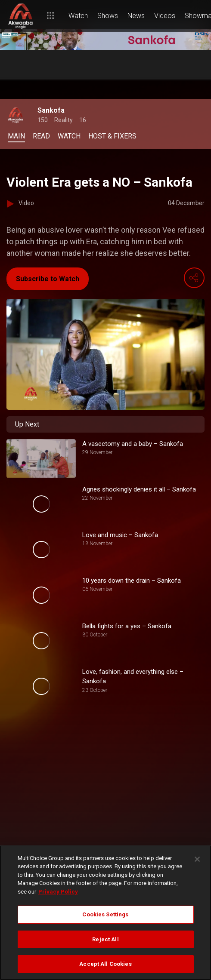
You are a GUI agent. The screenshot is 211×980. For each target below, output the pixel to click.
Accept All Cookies (105, 964)
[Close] (197, 859)
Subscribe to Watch (48, 279)
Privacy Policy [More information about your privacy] (58, 892)
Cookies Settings (105, 914)
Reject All (105, 939)
